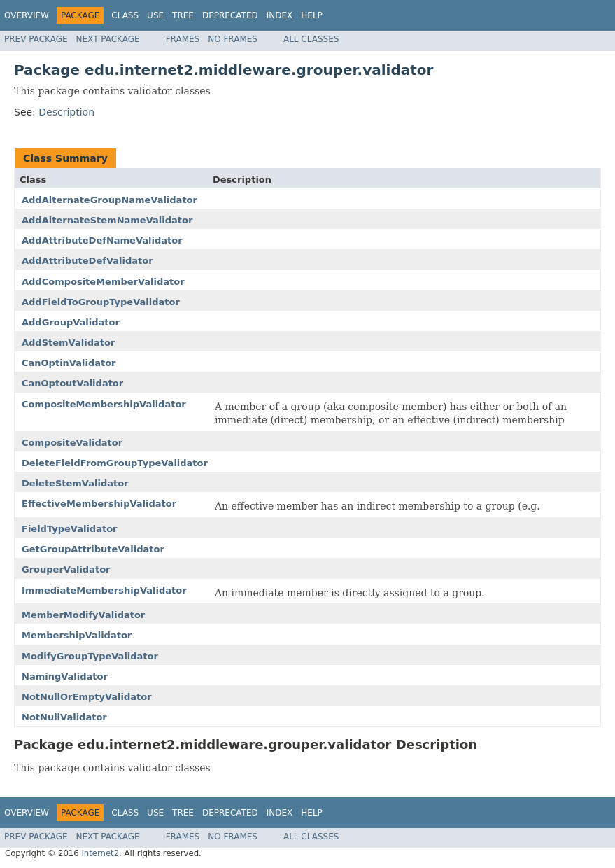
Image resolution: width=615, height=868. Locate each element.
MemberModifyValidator (83, 615)
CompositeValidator (72, 443)
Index (280, 15)
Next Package (108, 39)
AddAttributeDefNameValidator (102, 240)
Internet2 (100, 853)
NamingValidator (65, 677)
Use (155, 15)
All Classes (311, 39)
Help (312, 15)
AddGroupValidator (71, 322)
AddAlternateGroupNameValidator (109, 200)
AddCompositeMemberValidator (103, 282)
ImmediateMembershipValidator (104, 590)
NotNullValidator (64, 717)
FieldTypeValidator (70, 529)
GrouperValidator (66, 569)
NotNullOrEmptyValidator (87, 697)
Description (66, 112)
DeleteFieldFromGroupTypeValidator (115, 463)
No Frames (233, 39)
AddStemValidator (68, 343)
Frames (183, 39)
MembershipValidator (77, 635)
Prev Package (36, 39)
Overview (27, 15)
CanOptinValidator (69, 363)
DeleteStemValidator (75, 483)
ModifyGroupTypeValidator (90, 656)
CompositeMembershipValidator (104, 404)
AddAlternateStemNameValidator (107, 220)
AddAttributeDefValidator (87, 261)
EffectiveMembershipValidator (99, 504)
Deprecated (230, 15)
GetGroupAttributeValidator (93, 549)
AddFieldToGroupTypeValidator (101, 302)
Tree (183, 15)
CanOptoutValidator (72, 383)
